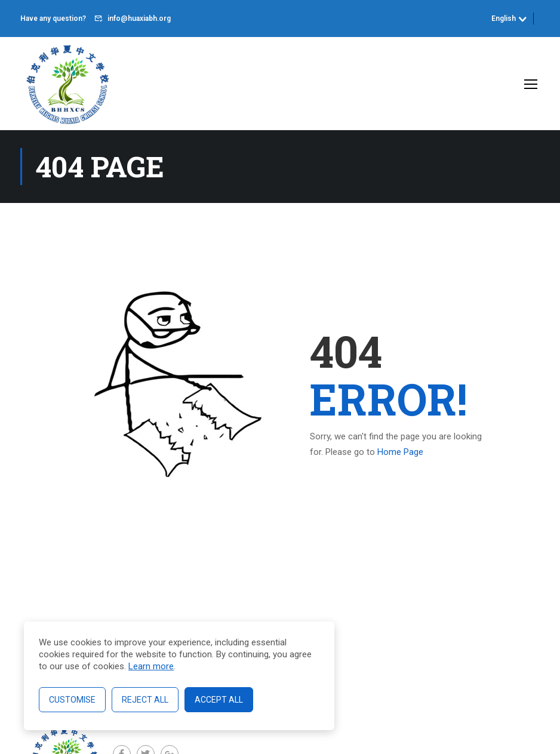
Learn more (151, 666)
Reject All (145, 700)
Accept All (219, 700)
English (504, 19)
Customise (72, 700)
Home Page (400, 452)
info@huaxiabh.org (139, 19)
